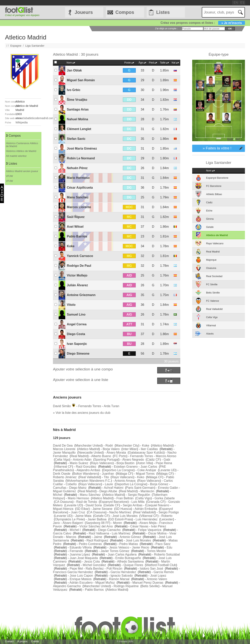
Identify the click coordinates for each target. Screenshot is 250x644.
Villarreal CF (63, 467)
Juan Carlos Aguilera (122, 554)
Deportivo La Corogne (118, 470)
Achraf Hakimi (114, 488)
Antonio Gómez (130, 537)
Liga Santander (35, 46)
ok (230, 29)
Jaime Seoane (102, 509)
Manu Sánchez (78, 197)
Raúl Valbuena (99, 533)
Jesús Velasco (119, 547)
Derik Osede (62, 474)
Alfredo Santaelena (130, 561)
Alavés (210, 334)
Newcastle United (91, 453)
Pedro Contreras (90, 544)
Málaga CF (124, 474)
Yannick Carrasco (80, 256)
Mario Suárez (79, 463)
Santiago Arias (78, 109)
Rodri (109, 446)
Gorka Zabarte (165, 498)
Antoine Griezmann (81, 295)
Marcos (71, 537)
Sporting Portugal (106, 460)
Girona (210, 219)
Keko (141, 477)
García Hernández (123, 572)
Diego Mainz (78, 488)
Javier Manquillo (64, 453)
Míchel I (75, 530)
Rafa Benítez (95, 569)
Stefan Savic (76, 139)
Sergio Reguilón (139, 495)
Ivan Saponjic (77, 344)
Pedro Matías (129, 544)
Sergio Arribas (133, 505)
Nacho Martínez (120, 512)
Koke (71, 246)
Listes (163, 12)
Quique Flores (133, 565)
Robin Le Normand (81, 158)
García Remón (164, 572)
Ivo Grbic (74, 90)
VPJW (9, 176)
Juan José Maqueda (84, 558)
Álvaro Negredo (133, 460)
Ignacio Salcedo (122, 576)
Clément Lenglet (79, 129)
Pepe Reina (164, 463)
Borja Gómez (159, 484)
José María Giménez (82, 149)
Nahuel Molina (77, 119)
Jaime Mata (83, 516)
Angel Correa (77, 324)
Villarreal (211, 325)
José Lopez (158, 576)
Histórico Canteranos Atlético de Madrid (22, 145)
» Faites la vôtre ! (217, 148)
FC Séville (212, 284)
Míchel (58, 495)
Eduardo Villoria (81, 547)
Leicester (167, 519)
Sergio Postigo (169, 512)
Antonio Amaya (125, 481)
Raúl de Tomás (87, 502)
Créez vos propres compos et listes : (203, 23)
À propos (22, 641)
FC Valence (212, 301)
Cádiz (209, 202)
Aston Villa (144, 463)
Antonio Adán (82, 460)
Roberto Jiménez (65, 477)
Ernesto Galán (168, 488)
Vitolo (71, 305)
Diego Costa (76, 334)
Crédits (35, 641)
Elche (209, 211)
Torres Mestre (156, 551)
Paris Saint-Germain (140, 488)
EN (236, 3)
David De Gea (63, 446)
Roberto (167, 516)
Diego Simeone (78, 354)
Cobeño (71, 484)
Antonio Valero (157, 579)
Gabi (167, 460)
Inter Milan (130, 449)
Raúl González (86, 467)
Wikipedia (21, 122)
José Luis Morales (125, 516)
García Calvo (62, 533)
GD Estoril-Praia (121, 519)
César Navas (139, 526)
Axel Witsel (75, 227)
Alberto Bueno (101, 456)
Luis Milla (138, 502)
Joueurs (84, 12)
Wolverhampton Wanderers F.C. (89, 481)
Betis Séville (150, 586)
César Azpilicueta (80, 188)
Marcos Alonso (166, 456)
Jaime (98, 537)
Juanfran (108, 474)
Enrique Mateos (81, 579)
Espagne (16, 46)
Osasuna (211, 268)
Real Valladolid (90, 477)
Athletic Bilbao (214, 194)
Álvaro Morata (116, 453)
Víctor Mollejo (77, 275)
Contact (9, 641)
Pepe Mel (76, 569)
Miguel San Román (81, 80)
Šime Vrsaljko (77, 100)
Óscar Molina (157, 533)
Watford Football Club (161, 565)
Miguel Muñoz (105, 583)
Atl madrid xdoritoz (16, 156)
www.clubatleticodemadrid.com (35, 118)
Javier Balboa (97, 519)
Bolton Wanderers (85, 474)
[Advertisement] (23, 244)
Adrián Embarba (146, 509)
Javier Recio (141, 547)
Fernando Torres (90, 406)
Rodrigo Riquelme (126, 586)
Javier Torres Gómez (115, 551)
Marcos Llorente (79, 207)
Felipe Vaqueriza (150, 530)
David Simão (62, 406)
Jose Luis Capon (81, 576)
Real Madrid (79, 456)
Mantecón (147, 491)
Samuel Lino (76, 314)
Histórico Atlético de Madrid (21, 151)
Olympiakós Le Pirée (69, 519)
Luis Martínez (121, 533)
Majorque (211, 260)
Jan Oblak (74, 70)
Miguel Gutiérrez (64, 491)
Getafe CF (112, 505)
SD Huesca (123, 509)
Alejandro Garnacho (67, 586)
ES (242, 3)
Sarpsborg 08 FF (97, 523)
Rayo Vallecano (102, 463)
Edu (169, 547)
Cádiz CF (153, 460)
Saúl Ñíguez (76, 217)
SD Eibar (82, 509)
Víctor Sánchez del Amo (96, 526)
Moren (117, 523)
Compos (125, 12)
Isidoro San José (151, 569)
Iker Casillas (149, 449)
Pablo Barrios (77, 236)
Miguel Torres (145, 474)
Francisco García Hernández (73, 572)
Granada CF (156, 502)
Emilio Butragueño (128, 558)
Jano (56, 523)
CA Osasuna (64, 502)
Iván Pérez (159, 526)
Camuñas (60, 488)
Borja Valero (111, 449)
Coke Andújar (147, 470)
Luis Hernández (147, 519)
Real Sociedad (214, 276)
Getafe (210, 227)
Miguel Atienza (63, 509)
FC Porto (120, 456)
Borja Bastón (126, 463)
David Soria (94, 505)
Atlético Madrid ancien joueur (22, 171)
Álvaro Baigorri (73, 523)
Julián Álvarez (77, 285)
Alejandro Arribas (88, 470)
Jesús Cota (92, 561)
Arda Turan (111, 406)
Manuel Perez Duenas (148, 583)
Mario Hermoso (78, 178)
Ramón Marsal (119, 579)
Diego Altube (108, 491)
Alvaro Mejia (148, 523)
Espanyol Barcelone (114, 502)
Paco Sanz (163, 544)
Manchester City (127, 446)
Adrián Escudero (81, 583)
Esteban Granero (126, 467)
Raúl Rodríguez (97, 540)
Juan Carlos (149, 467)
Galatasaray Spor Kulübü (146, 453)
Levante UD (167, 470)
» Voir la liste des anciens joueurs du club (82, 413)
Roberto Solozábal (167, 554)
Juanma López (80, 554)
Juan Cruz (78, 512)
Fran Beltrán (125, 498)
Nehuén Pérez (77, 168)
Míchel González (94, 565)
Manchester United (88, 446)
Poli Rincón (114, 569)
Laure (109, 484)
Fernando (76, 551)
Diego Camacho (109, 530)
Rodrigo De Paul (79, 266)
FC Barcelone (214, 186)
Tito (106, 477)
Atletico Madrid (162, 446)
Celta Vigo (62, 460)
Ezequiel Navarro (157, 505)
